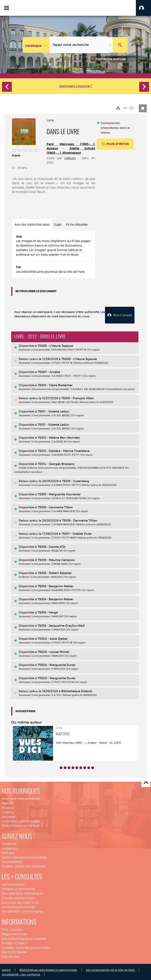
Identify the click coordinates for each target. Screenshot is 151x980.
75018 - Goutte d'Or (52, 546)
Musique (8, 807)
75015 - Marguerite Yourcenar (59, 494)
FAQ (5, 929)
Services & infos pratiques (21, 798)
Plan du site (10, 956)
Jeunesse (8, 816)
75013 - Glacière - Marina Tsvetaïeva (64, 450)
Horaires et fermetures (18, 888)
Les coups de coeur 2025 (20, 902)
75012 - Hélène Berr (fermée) (59, 437)
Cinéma (8, 812)
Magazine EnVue (14, 934)
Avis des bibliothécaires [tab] (32, 225)
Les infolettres (12, 861)
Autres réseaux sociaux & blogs (24, 857)
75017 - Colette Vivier (77, 533)
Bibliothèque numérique (20, 825)
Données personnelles (33, 947)
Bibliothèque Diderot (77, 691)
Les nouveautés (13, 884)
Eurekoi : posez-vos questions (24, 866)
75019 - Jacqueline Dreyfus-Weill (61, 625)
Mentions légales (14, 951)
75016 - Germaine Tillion (55, 507)
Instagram (9, 848)
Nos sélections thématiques (23, 893)
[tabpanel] (54, 254)
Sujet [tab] (58, 225)
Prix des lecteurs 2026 (18, 897)
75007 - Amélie (49, 371)
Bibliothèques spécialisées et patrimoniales (48, 969)
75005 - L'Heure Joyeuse (55, 345)
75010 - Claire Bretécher (55, 385)
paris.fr (6, 969)
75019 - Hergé (48, 612)
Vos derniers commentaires (22, 911)
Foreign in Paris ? (14, 942)
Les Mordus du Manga (18, 906)
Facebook (9, 843)
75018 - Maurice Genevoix (56, 559)
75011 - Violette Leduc (53, 411)
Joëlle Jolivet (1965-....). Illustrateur (71, 151)
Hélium (70, 158)
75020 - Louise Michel (53, 651)
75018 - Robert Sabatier (55, 572)
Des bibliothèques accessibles (24, 938)
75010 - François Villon (78, 398)
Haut (146, 782)
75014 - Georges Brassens (56, 463)
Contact (17, 929)
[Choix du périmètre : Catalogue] (36, 45)
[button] (143, 8)
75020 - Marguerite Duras (56, 664)
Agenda (8, 803)
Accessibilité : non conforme (21, 974)
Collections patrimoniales (21, 821)
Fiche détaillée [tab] (77, 225)
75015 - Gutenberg (75, 480)
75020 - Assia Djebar (53, 638)
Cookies (7, 947)
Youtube (8, 852)
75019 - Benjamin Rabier (56, 586)
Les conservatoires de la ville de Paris (110, 969)
